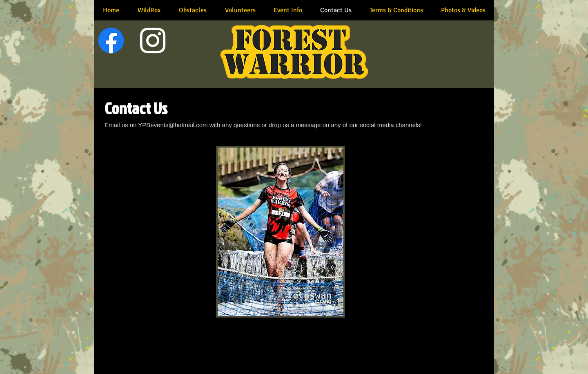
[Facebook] (111, 40)
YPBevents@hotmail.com (173, 125)
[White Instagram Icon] (153, 40)
